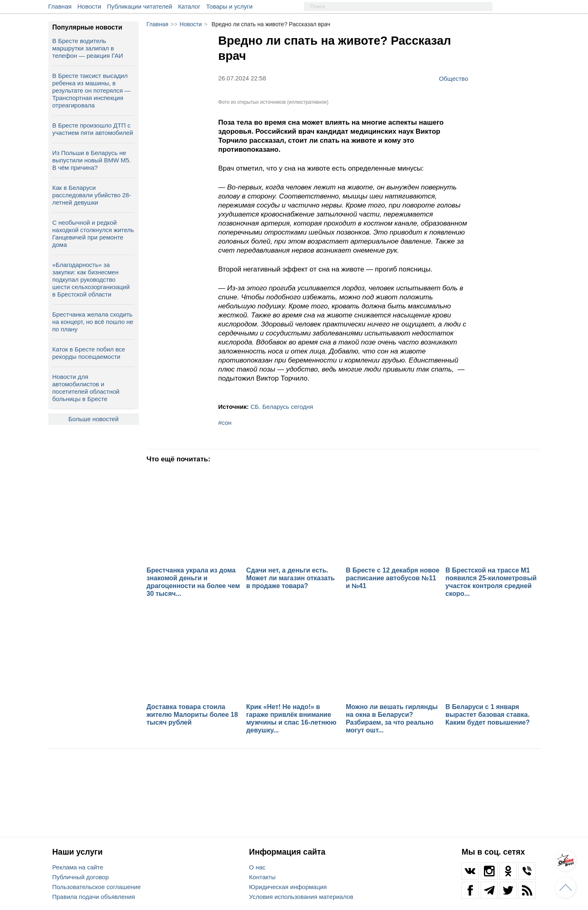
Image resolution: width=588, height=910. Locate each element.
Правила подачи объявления (94, 897)
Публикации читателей (140, 6)
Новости (89, 6)
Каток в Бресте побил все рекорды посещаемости (89, 353)
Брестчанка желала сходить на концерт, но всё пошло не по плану (93, 322)
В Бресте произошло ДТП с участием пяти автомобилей (93, 129)
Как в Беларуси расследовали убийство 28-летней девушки (92, 195)
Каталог (189, 6)
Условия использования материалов (301, 897)
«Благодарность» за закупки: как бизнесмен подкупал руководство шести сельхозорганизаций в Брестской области (91, 279)
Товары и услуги (229, 6)
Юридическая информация (288, 887)
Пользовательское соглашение (97, 887)
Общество (453, 78)
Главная (60, 6)
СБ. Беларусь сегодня (282, 407)
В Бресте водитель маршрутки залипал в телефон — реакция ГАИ (88, 48)
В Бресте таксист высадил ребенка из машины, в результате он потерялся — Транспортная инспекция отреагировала (92, 90)
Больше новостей (94, 419)
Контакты (262, 877)
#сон (225, 423)
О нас (257, 867)
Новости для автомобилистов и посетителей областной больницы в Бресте (86, 388)
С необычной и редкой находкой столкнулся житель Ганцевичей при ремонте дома (93, 234)
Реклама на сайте (78, 867)
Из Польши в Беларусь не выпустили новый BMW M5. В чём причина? (92, 160)
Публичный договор (81, 877)
